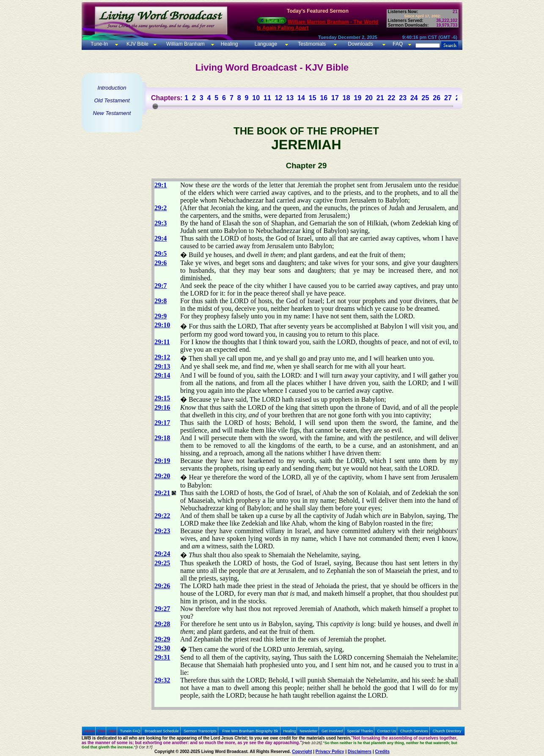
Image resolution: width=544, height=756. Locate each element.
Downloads (361, 44)
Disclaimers (360, 752)
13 (290, 98)
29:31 (162, 657)
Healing (228, 44)
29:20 (162, 476)
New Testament (112, 113)
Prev (102, 731)
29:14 (162, 375)
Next (113, 731)
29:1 (161, 185)
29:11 (162, 342)
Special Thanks (360, 731)
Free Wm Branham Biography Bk (250, 731)
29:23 (162, 531)
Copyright (302, 752)
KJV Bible (137, 44)
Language (265, 44)
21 (380, 98)
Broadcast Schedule (162, 731)
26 (437, 98)
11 (267, 98)
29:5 (161, 253)
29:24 (162, 554)
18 (346, 98)
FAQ (398, 44)
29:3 (161, 223)
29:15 (162, 398)
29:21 (162, 493)
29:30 (162, 648)
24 (414, 98)
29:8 (161, 301)
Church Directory (447, 731)
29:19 (162, 461)
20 (369, 98)
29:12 (162, 357)
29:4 (161, 238)
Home (90, 731)
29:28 (162, 624)
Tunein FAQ (130, 731)
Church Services (414, 731)
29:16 (162, 407)
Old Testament (112, 100)
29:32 (162, 680)
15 (313, 98)
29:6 (161, 263)
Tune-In (99, 44)
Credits (382, 752)
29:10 (162, 325)
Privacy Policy (330, 752)
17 (335, 98)
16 (324, 98)
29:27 (162, 609)
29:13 (162, 366)
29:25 (162, 563)
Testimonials (312, 44)
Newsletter (309, 731)
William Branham (185, 44)
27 (448, 98)
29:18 (162, 438)
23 (403, 98)
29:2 (161, 208)
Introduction (112, 88)
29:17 (162, 423)
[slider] (155, 106)
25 (426, 98)
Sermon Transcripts (200, 731)
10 (256, 98)
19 (357, 98)
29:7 (161, 286)
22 (392, 98)
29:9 (161, 316)
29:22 (162, 516)
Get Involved (332, 731)
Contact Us (387, 731)
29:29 (162, 639)
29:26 (162, 586)
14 (301, 98)
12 (279, 98)
